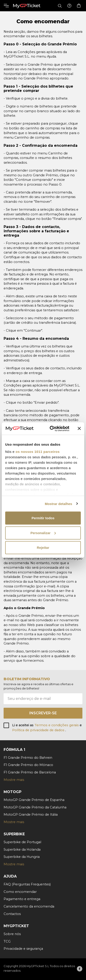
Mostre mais (14, 780)
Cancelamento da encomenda (29, 906)
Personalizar (43, 533)
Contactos (12, 914)
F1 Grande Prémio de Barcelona (30, 772)
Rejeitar (43, 548)
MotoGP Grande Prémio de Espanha (34, 800)
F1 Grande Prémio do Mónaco (28, 765)
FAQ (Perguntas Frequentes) (27, 884)
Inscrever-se (43, 713)
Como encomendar (20, 892)
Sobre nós (12, 934)
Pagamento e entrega (22, 899)
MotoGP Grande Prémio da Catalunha (35, 807)
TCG (7, 941)
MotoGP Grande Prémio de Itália (31, 815)
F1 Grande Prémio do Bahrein (28, 758)
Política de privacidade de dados (39, 730)
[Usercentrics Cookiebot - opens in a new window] (52, 428)
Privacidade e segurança (23, 949)
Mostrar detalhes (59, 504)
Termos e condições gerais (57, 725)
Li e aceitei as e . (47, 728)
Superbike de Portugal (22, 842)
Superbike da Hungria (22, 857)
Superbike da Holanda (22, 850)
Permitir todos (43, 518)
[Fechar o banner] (79, 428)
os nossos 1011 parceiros (37, 451)
